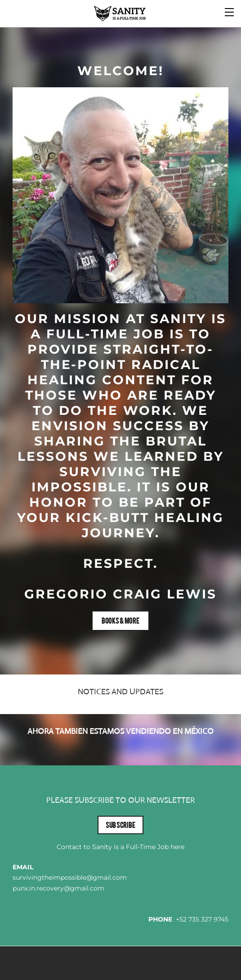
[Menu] (230, 11)
